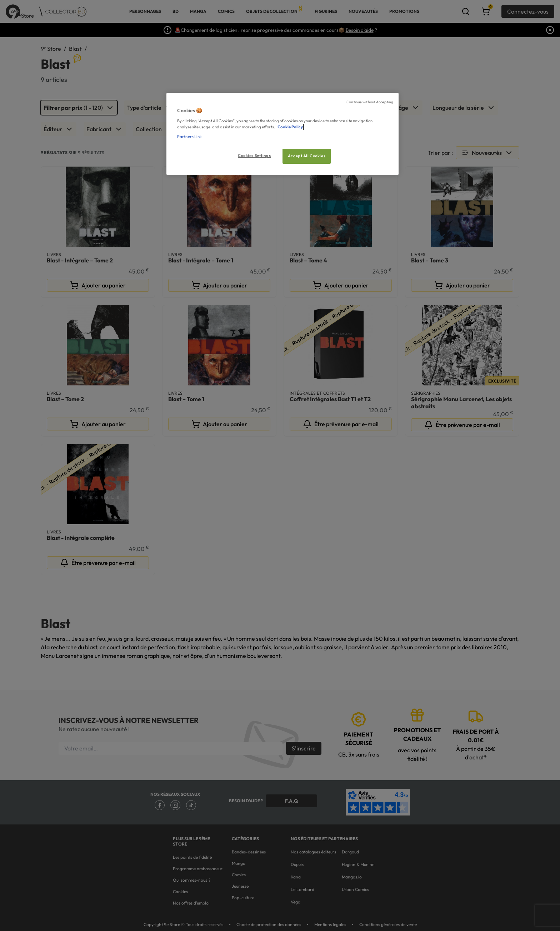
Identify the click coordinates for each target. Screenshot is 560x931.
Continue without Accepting (370, 102)
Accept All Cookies (307, 156)
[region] (282, 134)
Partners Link (189, 137)
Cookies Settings (254, 156)
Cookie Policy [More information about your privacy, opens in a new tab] (290, 127)
